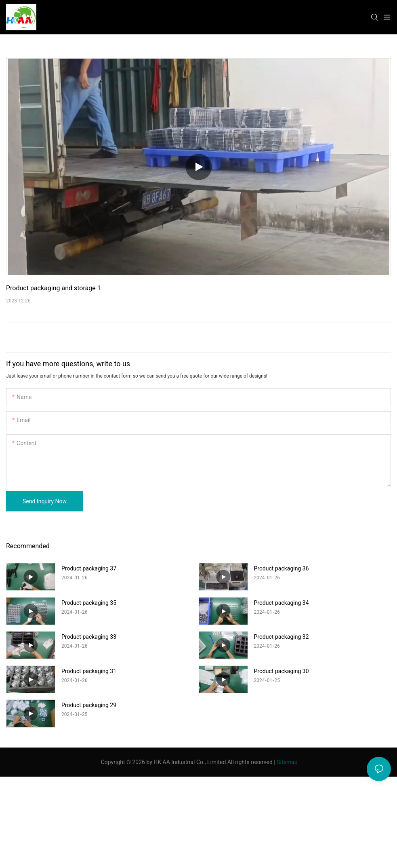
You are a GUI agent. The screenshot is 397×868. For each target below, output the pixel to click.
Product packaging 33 (89, 637)
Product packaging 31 (89, 671)
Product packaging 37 (89, 568)
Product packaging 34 (281, 603)
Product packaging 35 (89, 603)
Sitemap (287, 762)
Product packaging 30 (281, 671)
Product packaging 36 (281, 568)
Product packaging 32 (281, 637)
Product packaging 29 (89, 705)
